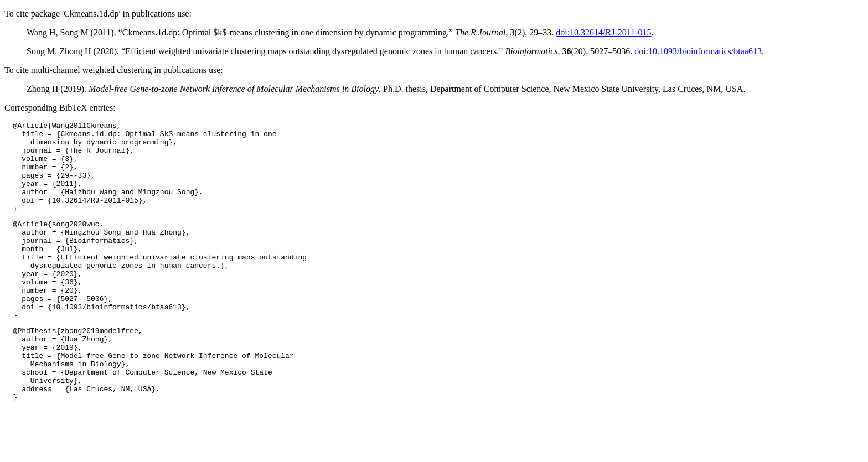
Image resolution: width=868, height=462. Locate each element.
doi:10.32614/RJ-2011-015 (603, 32)
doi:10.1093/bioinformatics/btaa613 (698, 51)
